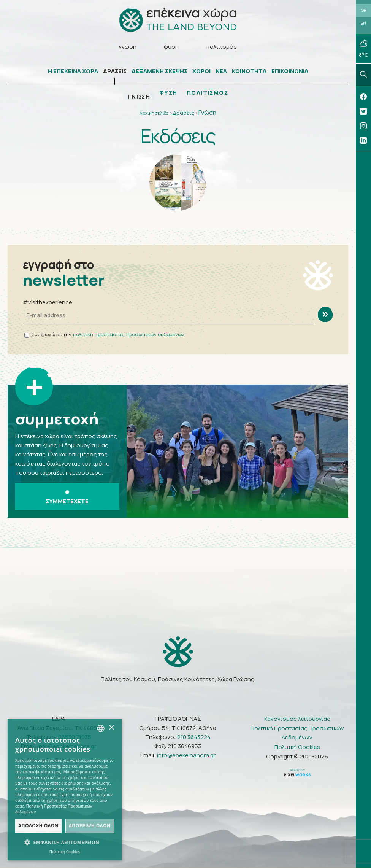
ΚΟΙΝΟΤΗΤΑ (249, 71)
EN (363, 24)
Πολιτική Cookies (297, 747)
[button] (65, 843)
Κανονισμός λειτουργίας (297, 719)
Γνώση (207, 113)
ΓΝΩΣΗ (139, 97)
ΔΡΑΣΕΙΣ (115, 71)
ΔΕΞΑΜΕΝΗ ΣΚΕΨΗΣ (159, 71)
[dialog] (65, 790)
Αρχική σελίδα (154, 114)
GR (364, 10)
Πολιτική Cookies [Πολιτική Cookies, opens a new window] (65, 852)
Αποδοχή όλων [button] (38, 826)
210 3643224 (194, 737)
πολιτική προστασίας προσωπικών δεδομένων (128, 335)
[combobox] (101, 728)
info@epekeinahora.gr (186, 756)
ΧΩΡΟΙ (201, 71)
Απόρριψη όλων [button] (90, 826)
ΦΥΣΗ (168, 93)
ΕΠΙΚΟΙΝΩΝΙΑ (290, 71)
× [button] (111, 728)
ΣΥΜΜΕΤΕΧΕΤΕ (67, 498)
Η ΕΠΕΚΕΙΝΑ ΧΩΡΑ (73, 71)
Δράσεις (184, 113)
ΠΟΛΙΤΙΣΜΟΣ (208, 93)
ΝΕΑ (221, 71)
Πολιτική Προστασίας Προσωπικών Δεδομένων (297, 733)
